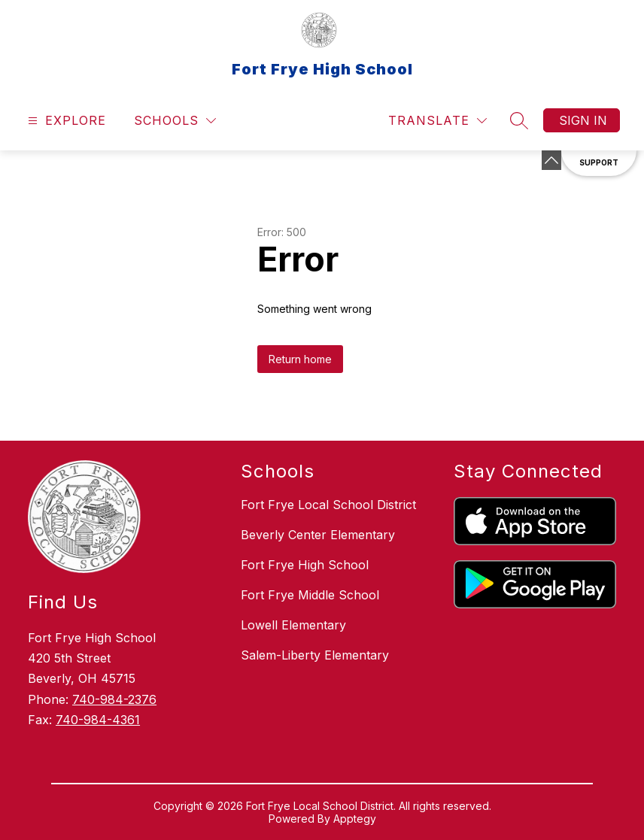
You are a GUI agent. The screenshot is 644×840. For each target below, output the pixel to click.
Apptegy (355, 819)
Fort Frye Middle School (310, 595)
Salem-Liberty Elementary (315, 655)
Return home (300, 359)
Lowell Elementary (293, 625)
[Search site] (519, 120)
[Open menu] (65, 121)
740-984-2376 (114, 699)
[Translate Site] (437, 121)
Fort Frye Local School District (328, 505)
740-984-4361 (98, 720)
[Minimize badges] (551, 160)
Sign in (583, 120)
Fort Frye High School (305, 565)
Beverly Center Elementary (318, 535)
